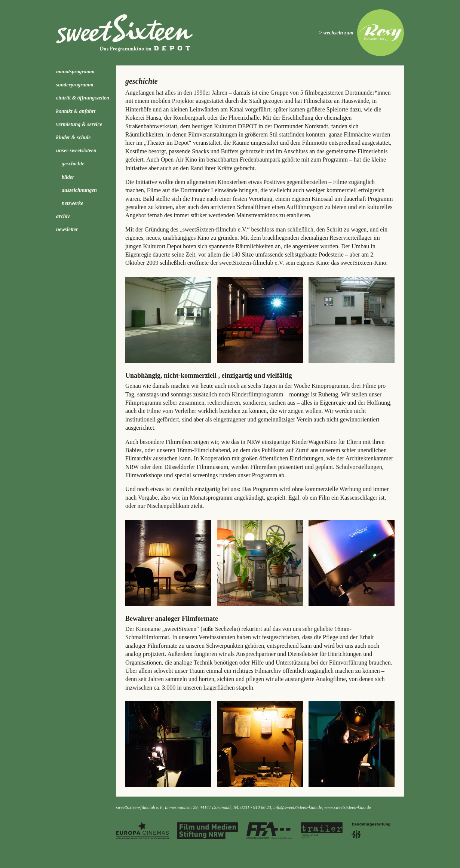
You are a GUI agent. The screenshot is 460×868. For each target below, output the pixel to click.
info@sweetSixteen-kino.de (298, 807)
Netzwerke (73, 203)
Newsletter (67, 229)
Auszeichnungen (79, 190)
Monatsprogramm (75, 72)
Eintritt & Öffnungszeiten (83, 98)
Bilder (68, 177)
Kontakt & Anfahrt (76, 111)
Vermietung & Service (79, 124)
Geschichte (73, 164)
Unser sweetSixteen (76, 151)
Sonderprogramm (75, 85)
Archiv (63, 216)
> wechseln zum (336, 33)
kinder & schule (73, 137)
